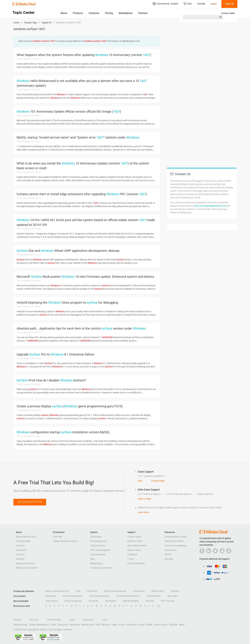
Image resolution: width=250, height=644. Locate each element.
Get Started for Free (30, 502)
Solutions (94, 13)
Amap (141, 625)
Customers (21, 550)
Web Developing (131, 601)
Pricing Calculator (136, 563)
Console (201, 4)
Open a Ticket (144, 499)
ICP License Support (100, 550)
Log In (214, 4)
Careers (17, 620)
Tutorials (150, 601)
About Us (34, 620)
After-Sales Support (137, 546)
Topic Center (51, 601)
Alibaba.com (87, 625)
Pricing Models (23, 541)
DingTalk (173, 625)
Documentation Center (176, 537)
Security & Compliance (176, 546)
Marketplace (126, 13)
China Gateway (98, 546)
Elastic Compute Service (57, 591)
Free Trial (57, 537)
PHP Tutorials (168, 601)
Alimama (105, 625)
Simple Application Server (65, 541)
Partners (143, 13)
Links (105, 620)
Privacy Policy (54, 620)
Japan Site (51, 596)
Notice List (88, 620)
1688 (97, 625)
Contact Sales (228, 13)
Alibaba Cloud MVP (174, 541)
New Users (173, 596)
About (64, 13)
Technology (96, 537)
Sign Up (230, 4)
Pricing (109, 13)
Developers (111, 601)
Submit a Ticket (135, 541)
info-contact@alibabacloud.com (210, 206)
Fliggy (114, 625)
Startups (20, 559)
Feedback (132, 554)
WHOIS (168, 554)
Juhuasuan (63, 625)
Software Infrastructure (128, 596)
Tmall (53, 625)
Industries (93, 601)
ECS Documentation (73, 596)
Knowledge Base (98, 541)
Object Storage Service (115, 591)
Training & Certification (101, 568)
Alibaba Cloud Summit (27, 568)
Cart (188, 4)
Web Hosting (158, 591)
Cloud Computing (73, 601)
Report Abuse (134, 550)
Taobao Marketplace (39, 625)
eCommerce (139, 591)
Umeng (157, 625)
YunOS (122, 625)
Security (175, 591)
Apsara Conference (25, 563)
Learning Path (154, 596)
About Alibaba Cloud (26, 537)
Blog (92, 559)
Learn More (143, 512)
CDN (78, 591)
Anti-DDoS (92, 591)
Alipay (182, 625)
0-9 (158, 606)
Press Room (171, 550)
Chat (140, 481)
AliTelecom (132, 625)
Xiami (165, 625)
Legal (72, 620)
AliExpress (75, 625)
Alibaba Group (20, 625)
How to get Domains (99, 596)
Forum (131, 559)
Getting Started (98, 554)
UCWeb (149, 625)
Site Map (169, 559)
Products (78, 13)
